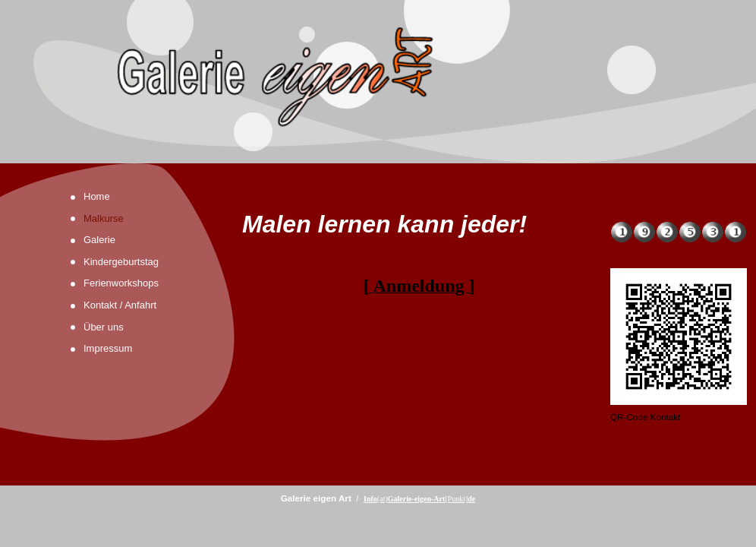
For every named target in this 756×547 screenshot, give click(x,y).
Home (97, 196)
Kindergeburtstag (121, 262)
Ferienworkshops (121, 283)
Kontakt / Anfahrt (120, 305)
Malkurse (104, 218)
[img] (378, 82)
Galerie (99, 240)
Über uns (104, 327)
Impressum (108, 348)
